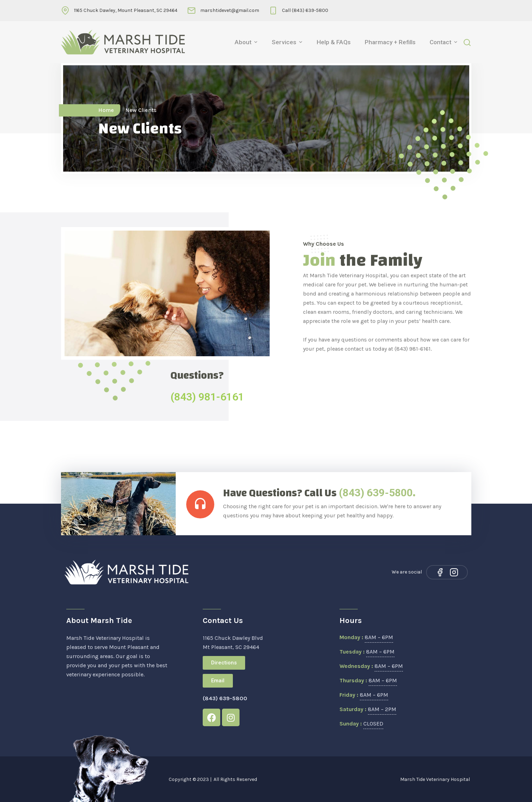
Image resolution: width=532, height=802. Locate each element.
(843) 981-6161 (207, 397)
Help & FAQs (334, 42)
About (243, 42)
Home (106, 110)
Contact (440, 42)
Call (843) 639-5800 (305, 10)
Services (284, 42)
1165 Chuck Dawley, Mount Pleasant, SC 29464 (126, 10)
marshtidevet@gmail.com (230, 10)
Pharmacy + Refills (390, 42)
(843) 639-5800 (376, 493)
